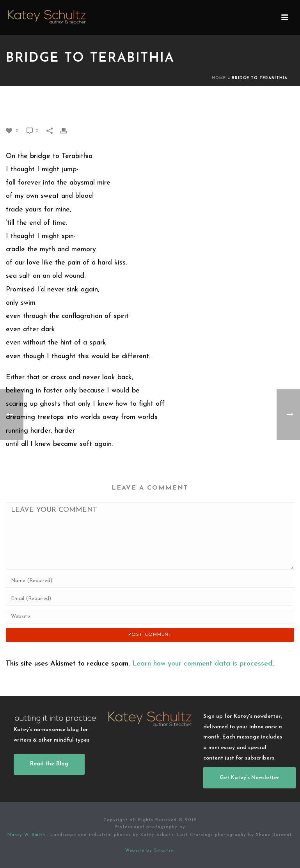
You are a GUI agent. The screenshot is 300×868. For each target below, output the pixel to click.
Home (219, 78)
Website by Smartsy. (150, 851)
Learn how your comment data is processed (202, 664)
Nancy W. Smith (27, 835)
